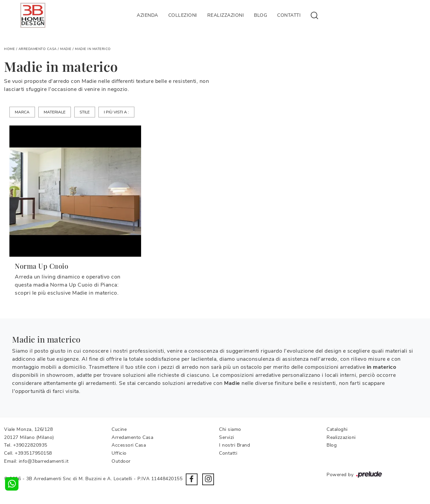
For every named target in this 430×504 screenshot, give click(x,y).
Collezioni (183, 15)
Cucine (119, 429)
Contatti (289, 15)
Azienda (147, 15)
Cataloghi (337, 429)
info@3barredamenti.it (44, 461)
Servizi (227, 437)
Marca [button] (22, 112)
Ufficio (119, 453)
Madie (66, 49)
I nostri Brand (234, 445)
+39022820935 (30, 445)
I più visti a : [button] (116, 112)
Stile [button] (85, 112)
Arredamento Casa (38, 49)
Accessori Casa (129, 445)
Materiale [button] (55, 112)
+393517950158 (33, 453)
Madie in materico (93, 49)
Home (9, 49)
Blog (261, 15)
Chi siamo (230, 429)
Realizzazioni (226, 15)
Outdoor (121, 461)
